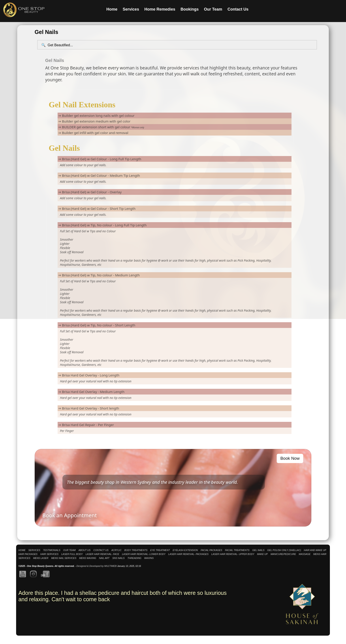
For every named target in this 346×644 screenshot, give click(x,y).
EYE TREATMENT (160, 550)
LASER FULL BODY (72, 554)
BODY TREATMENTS (136, 550)
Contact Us (238, 9)
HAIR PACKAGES (28, 554)
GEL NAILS (258, 550)
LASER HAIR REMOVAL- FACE (102, 554)
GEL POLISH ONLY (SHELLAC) (284, 550)
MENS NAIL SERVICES (64, 558)
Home (112, 9)
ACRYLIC (117, 550)
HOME (22, 550)
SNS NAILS (118, 558)
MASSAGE (305, 554)
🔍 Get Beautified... (57, 45)
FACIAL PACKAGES (211, 550)
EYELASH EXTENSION (185, 550)
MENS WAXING (88, 558)
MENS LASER (41, 558)
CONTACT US (101, 550)
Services (131, 9)
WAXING (149, 558)
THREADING (134, 558)
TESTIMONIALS (52, 550)
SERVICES (34, 550)
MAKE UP (262, 554)
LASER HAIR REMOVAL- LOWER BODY (144, 554)
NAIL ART (104, 558)
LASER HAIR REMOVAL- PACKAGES (188, 554)
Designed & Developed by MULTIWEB (97, 566)
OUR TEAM (69, 550)
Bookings (190, 9)
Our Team (213, 9)
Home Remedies (160, 9)
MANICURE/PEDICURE (283, 554)
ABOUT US (85, 550)
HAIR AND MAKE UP (315, 550)
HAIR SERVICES (49, 554)
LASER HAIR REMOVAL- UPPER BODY (233, 554)
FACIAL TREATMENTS (237, 550)
